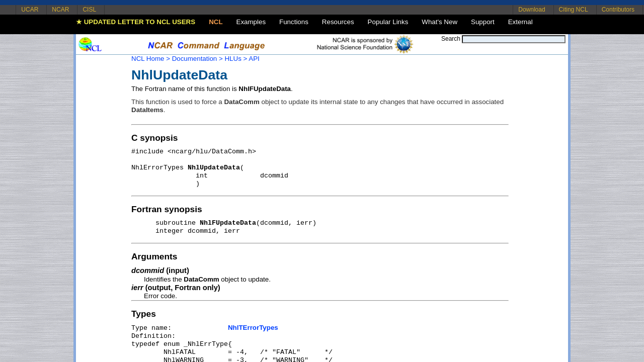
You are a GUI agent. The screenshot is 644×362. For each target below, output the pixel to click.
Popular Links (388, 22)
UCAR (30, 10)
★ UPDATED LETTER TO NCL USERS (136, 22)
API (254, 59)
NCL (216, 22)
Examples (251, 22)
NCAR (60, 10)
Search (451, 39)
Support (483, 22)
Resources (338, 22)
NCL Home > (151, 59)
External (520, 22)
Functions (294, 22)
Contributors (618, 10)
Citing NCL (574, 10)
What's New (439, 22)
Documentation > (197, 59)
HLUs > (236, 59)
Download (532, 10)
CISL (89, 10)
